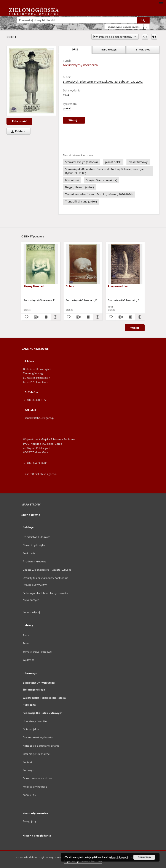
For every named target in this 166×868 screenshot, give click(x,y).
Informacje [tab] (109, 49)
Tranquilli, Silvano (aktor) (81, 202)
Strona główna (31, 515)
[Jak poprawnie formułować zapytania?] (147, 27)
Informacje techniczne (36, 754)
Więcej (135, 328)
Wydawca (29, 660)
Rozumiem (144, 857)
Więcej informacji (119, 857)
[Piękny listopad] (41, 264)
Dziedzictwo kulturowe (37, 537)
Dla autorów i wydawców (38, 737)
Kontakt (27, 762)
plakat (67, 108)
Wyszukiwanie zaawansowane (124, 27)
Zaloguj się (29, 821)
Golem (70, 286)
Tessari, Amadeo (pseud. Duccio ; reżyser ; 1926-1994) (99, 194)
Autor (26, 635)
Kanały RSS (29, 795)
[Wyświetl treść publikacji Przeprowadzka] (130, 317)
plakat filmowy (138, 162)
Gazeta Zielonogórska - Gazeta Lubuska (47, 570)
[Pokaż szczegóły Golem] (97, 317)
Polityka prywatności (35, 787)
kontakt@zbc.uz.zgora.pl (39, 418)
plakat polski (113, 162)
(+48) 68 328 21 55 (36, 400)
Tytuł (26, 643)
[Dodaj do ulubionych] (145, 37)
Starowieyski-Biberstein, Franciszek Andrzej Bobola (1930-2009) (103, 82)
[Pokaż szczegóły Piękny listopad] (55, 317)
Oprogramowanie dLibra (38, 778)
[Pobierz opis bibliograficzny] (36, 317)
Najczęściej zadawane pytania (41, 746)
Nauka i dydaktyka (34, 545)
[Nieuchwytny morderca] (31, 81)
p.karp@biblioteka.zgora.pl (41, 474)
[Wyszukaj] (143, 20)
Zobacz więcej (31, 612)
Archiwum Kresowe (34, 561)
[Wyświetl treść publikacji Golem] (88, 317)
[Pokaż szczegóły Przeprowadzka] (139, 317)
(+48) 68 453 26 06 (36, 463)
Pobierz (17, 131)
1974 (66, 95)
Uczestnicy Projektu (35, 721)
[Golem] (83, 264)
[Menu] (161, 3)
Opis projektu (31, 729)
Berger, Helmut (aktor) (79, 187)
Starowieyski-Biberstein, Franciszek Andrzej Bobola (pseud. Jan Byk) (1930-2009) (105, 171)
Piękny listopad (34, 286)
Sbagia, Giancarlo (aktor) (102, 180)
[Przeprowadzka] (125, 264)
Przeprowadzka (118, 286)
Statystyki (29, 770)
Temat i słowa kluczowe (37, 652)
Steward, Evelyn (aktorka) (81, 162)
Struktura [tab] (143, 49)
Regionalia (29, 553)
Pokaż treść (19, 121)
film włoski (72, 180)
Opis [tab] (75, 50)
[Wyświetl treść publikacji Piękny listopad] (46, 317)
